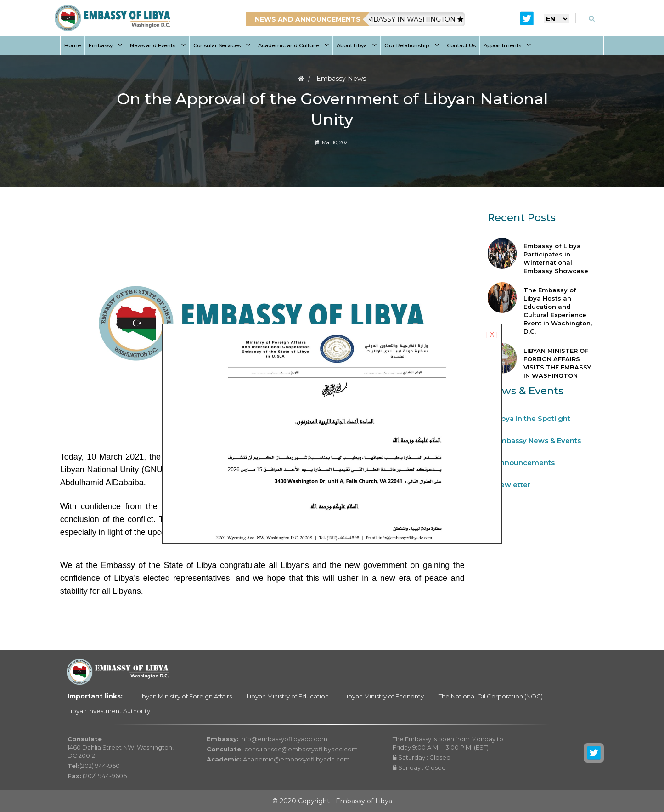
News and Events (158, 45)
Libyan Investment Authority (109, 711)
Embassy (106, 45)
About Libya (357, 45)
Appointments (507, 45)
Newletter (513, 485)
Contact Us (461, 45)
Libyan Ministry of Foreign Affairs (185, 696)
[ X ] (492, 335)
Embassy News (341, 79)
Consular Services (222, 45)
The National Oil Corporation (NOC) (491, 696)
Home (73, 45)
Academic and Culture (293, 45)
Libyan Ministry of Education (288, 696)
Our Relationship (412, 45)
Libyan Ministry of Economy (384, 696)
